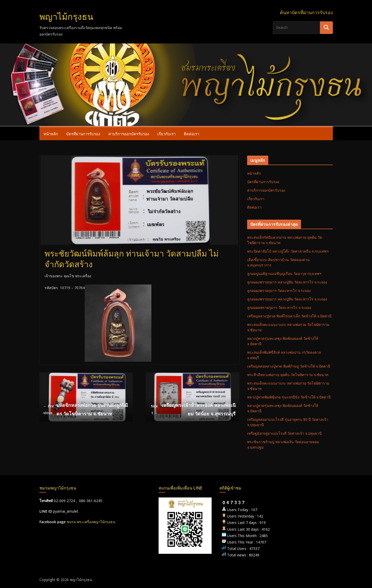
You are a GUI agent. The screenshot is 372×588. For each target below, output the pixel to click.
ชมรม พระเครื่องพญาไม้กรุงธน (91, 522)
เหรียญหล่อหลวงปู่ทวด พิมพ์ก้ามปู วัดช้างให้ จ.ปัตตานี (289, 366)
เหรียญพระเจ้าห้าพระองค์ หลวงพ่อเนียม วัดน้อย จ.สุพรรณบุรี (193, 409)
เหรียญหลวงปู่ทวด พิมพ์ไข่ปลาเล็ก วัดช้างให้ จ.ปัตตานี (289, 316)
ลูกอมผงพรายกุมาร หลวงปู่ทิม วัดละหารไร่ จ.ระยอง (287, 282)
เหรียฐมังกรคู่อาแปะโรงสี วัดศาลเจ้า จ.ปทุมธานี (284, 433)
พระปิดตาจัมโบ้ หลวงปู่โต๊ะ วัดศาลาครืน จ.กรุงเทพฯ (288, 251)
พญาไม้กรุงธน (66, 17)
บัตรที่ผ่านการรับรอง (83, 134)
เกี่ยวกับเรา (166, 134)
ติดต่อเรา (192, 134)
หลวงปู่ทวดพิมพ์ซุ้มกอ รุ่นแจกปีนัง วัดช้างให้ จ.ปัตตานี (289, 397)
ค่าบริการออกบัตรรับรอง (129, 134)
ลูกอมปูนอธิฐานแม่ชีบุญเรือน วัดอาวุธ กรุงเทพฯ (284, 274)
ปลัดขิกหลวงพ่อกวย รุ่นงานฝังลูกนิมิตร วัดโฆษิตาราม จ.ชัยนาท (86, 409)
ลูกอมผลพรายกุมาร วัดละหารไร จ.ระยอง (279, 308)
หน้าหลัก (51, 134)
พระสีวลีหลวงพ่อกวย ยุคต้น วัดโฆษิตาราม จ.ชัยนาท (288, 375)
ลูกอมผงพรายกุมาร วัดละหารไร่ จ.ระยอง (279, 291)
